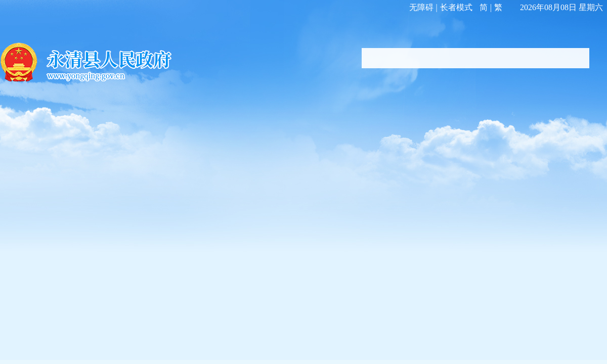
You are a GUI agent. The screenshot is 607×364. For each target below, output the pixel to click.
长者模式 (456, 7)
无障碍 (421, 7)
